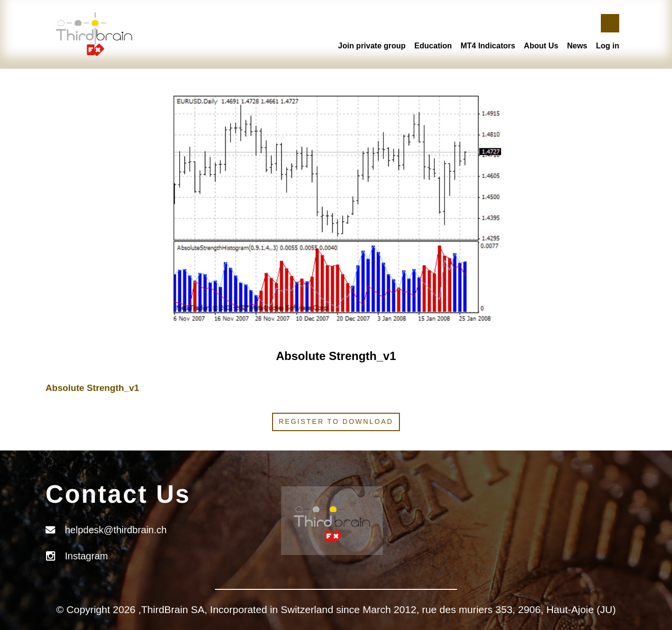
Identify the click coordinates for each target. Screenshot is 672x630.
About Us (541, 46)
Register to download (336, 421)
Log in (608, 46)
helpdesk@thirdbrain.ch (116, 530)
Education (433, 46)
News (577, 46)
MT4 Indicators (488, 46)
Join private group (372, 46)
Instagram (86, 556)
